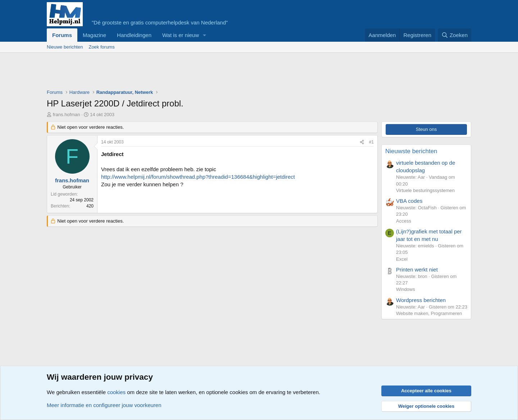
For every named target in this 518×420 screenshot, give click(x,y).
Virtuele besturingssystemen (425, 190)
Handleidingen (134, 35)
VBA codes (409, 201)
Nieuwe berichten (65, 47)
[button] (205, 35)
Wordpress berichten (421, 300)
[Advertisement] (178, 73)
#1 (371, 142)
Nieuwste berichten (411, 151)
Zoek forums (101, 47)
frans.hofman (67, 115)
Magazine (94, 35)
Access (404, 221)
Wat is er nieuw (181, 35)
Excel (402, 259)
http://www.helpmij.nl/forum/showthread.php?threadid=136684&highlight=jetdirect (198, 177)
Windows (406, 289)
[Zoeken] (455, 35)
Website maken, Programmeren (429, 313)
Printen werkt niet (417, 270)
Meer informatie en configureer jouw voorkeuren (104, 405)
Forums (62, 35)
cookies (116, 392)
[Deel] (362, 142)
